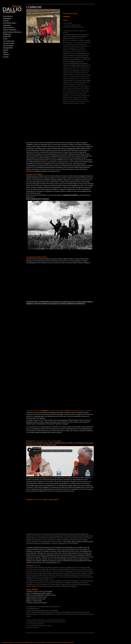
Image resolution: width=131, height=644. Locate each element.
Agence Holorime (68, 642)
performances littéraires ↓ (13, 32)
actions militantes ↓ (10, 30)
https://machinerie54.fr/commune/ (38, 199)
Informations (8, 16)
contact (6, 57)
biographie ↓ (8, 18)
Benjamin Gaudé (46, 642)
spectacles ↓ (8, 25)
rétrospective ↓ (9, 45)
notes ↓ (6, 39)
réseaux (6, 54)
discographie (8, 48)
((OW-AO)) (7, 36)
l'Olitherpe (7, 34)
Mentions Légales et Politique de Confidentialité (18, 642)
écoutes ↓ (7, 21)
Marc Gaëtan (57, 642)
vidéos (5, 52)
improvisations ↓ (9, 27)
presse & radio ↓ (9, 43)
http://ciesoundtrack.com (53, 607)
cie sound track (9, 41)
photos (6, 50)
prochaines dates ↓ (10, 23)
